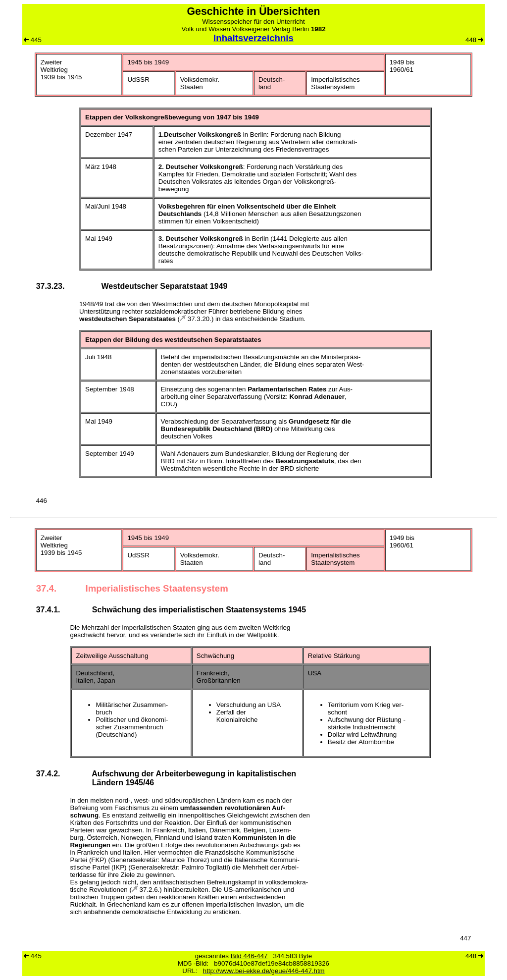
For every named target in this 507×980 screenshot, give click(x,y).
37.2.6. (146, 890)
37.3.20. (196, 319)
